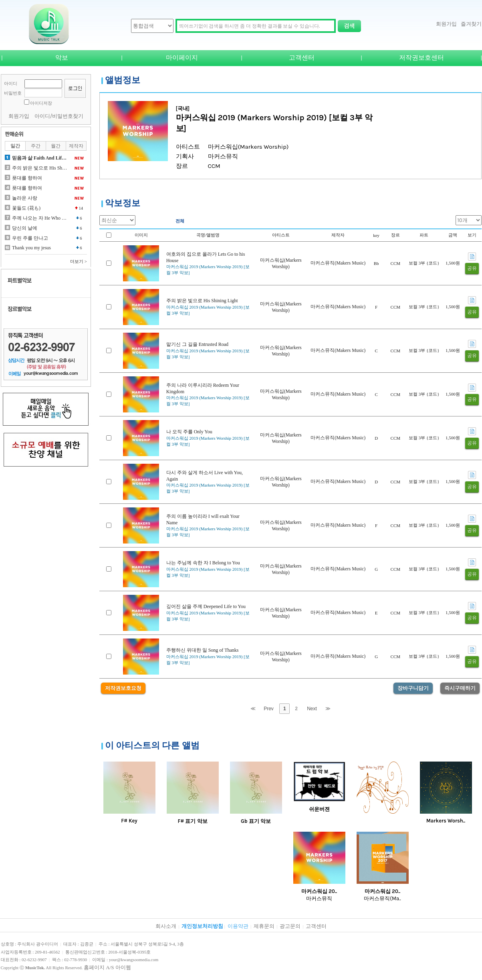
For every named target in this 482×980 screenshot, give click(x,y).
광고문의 (290, 926)
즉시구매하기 (460, 688)
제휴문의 (264, 926)
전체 (180, 221)
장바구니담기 (413, 688)
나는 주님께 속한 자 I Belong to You (203, 563)
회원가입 (446, 24)
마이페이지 (182, 58)
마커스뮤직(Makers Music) (338, 263)
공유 (472, 268)
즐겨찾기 (471, 24)
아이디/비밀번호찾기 (59, 116)
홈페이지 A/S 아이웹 (107, 967)
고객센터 (302, 58)
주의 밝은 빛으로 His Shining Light (202, 301)
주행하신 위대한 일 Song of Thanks (203, 650)
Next (312, 709)
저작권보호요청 (123, 688)
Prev (269, 709)
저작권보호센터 (421, 58)
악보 (62, 58)
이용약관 (238, 926)
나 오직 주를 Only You (189, 432)
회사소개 (166, 926)
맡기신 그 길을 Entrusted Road (197, 344)
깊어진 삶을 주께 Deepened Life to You (206, 606)
